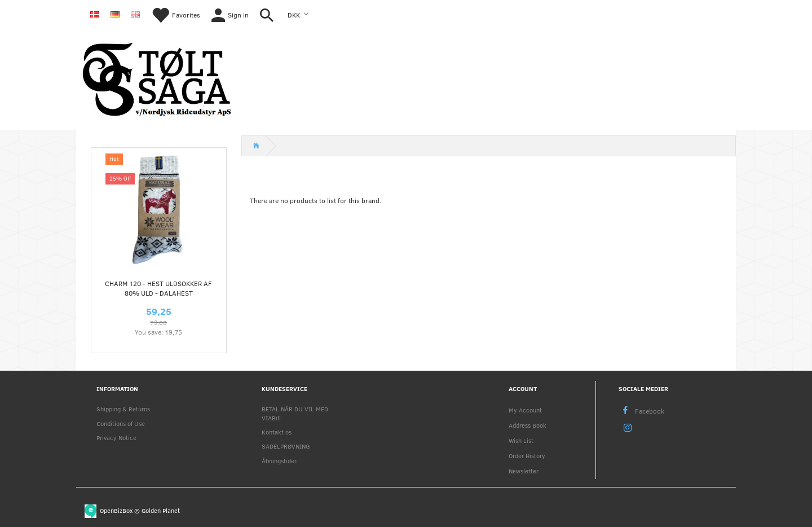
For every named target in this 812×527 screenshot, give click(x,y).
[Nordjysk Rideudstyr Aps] (157, 78)
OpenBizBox (116, 510)
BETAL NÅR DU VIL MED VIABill (295, 413)
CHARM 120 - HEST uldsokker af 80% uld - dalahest (158, 288)
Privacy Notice (116, 438)
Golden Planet (161, 510)
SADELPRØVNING (286, 446)
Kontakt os (277, 432)
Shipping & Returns (123, 409)
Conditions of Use (121, 423)
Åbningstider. (280, 461)
